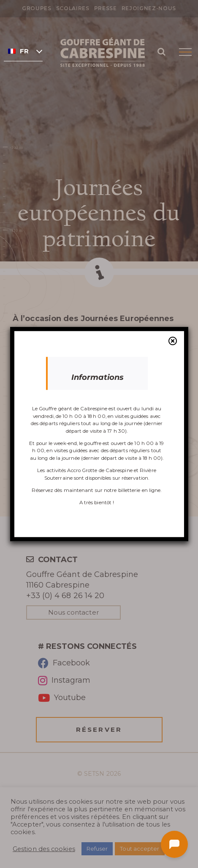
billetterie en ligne (140, 490)
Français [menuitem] (24, 51)
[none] (23, 51)
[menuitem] (23, 51)
